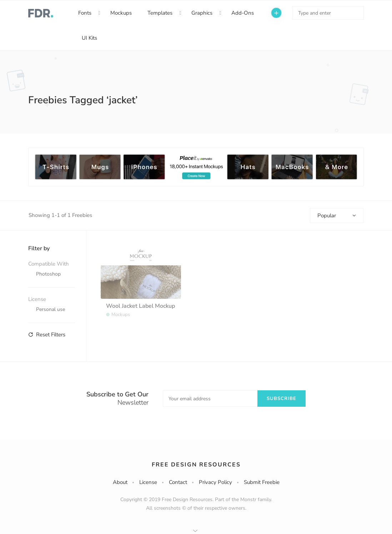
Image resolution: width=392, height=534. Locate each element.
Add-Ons (243, 13)
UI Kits (89, 38)
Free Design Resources (196, 465)
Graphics (202, 13)
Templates (160, 13)
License (148, 482)
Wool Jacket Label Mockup (140, 306)
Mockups (121, 13)
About (120, 482)
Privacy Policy (215, 482)
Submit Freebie (262, 482)
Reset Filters (47, 335)
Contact (178, 482)
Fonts (85, 13)
